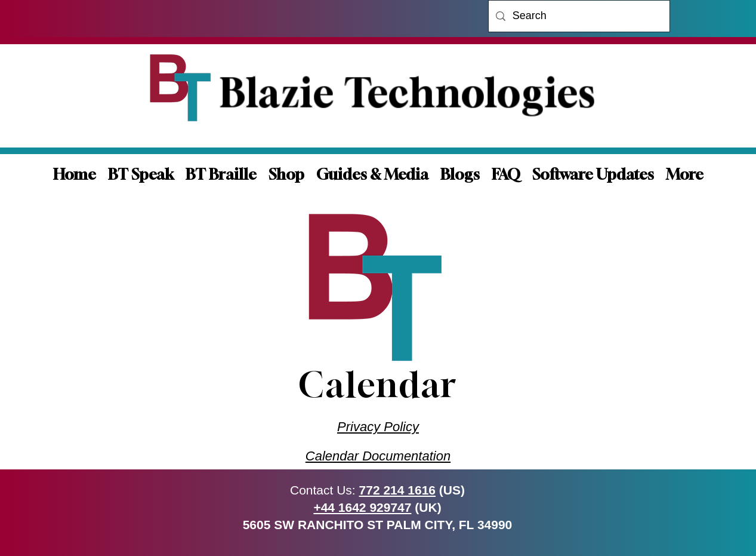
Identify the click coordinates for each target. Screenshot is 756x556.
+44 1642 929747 (362, 507)
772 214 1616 (397, 490)
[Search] (578, 16)
